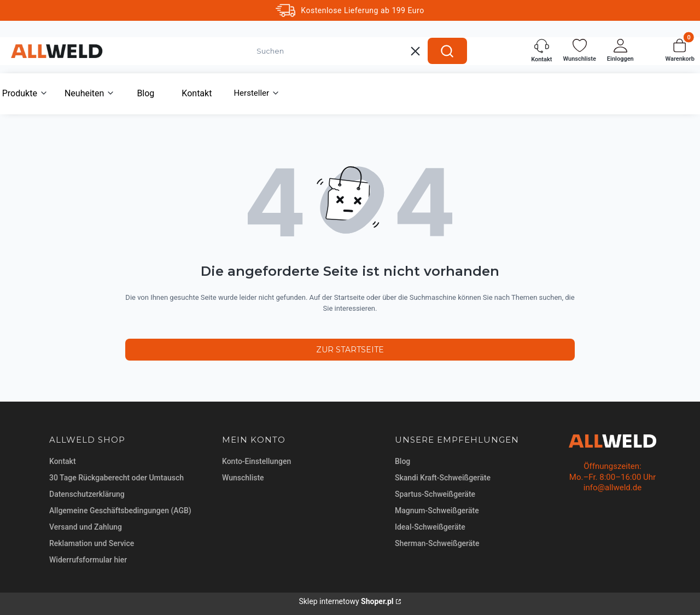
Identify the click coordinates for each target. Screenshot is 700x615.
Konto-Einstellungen (256, 461)
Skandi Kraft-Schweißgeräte (443, 478)
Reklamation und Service (92, 543)
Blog (402, 461)
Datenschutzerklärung (87, 494)
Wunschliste (243, 478)
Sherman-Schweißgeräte (437, 543)
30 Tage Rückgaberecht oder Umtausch (116, 478)
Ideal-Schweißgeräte (430, 527)
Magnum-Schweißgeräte (437, 510)
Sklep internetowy (346, 601)
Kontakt (63, 461)
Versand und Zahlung (86, 527)
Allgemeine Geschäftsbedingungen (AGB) (120, 510)
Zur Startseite (350, 350)
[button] (447, 51)
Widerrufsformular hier (88, 560)
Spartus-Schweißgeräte (435, 494)
